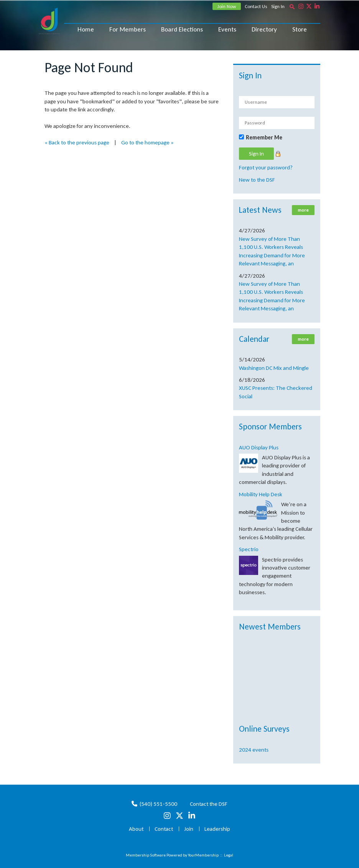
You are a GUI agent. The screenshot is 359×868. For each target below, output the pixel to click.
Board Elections (182, 29)
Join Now (227, 6)
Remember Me (264, 137)
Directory (264, 29)
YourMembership (203, 855)
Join (189, 829)
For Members (128, 29)
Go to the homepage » (147, 142)
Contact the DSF (209, 804)
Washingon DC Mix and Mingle (274, 368)
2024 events (254, 750)
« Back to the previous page (77, 142)
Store (300, 29)
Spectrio (249, 549)
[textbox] (292, 7)
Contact (164, 829)
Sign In (278, 6)
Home (86, 29)
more (303, 210)
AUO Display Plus (259, 447)
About (136, 829)
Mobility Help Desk (261, 494)
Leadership (217, 829)
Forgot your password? (266, 167)
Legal (229, 855)
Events (227, 29)
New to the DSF (257, 180)
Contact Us (256, 6)
